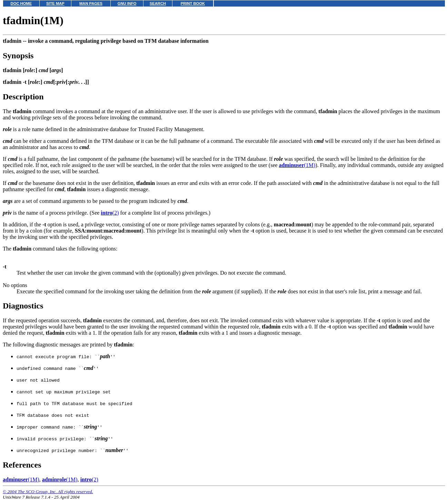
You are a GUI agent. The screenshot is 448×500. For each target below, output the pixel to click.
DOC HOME (21, 3)
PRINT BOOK (193, 3)
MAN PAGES (91, 3)
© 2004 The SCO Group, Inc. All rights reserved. (48, 492)
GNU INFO (127, 3)
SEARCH (158, 3)
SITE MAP (55, 3)
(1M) (297, 165)
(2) (110, 213)
